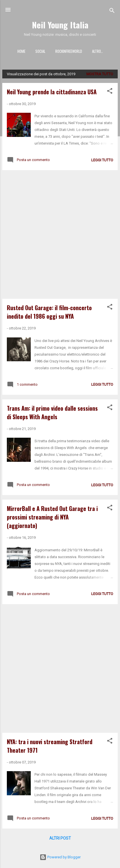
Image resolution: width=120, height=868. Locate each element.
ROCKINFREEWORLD (69, 51)
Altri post (60, 838)
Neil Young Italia (60, 25)
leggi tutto (102, 160)
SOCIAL (40, 51)
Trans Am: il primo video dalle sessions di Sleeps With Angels (52, 412)
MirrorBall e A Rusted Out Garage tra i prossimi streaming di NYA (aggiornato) (52, 517)
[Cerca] (112, 12)
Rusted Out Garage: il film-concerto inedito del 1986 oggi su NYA (49, 312)
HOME (21, 51)
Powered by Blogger (60, 857)
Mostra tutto (100, 74)
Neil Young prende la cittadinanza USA (52, 92)
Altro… (97, 51)
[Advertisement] (60, 234)
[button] (110, 92)
